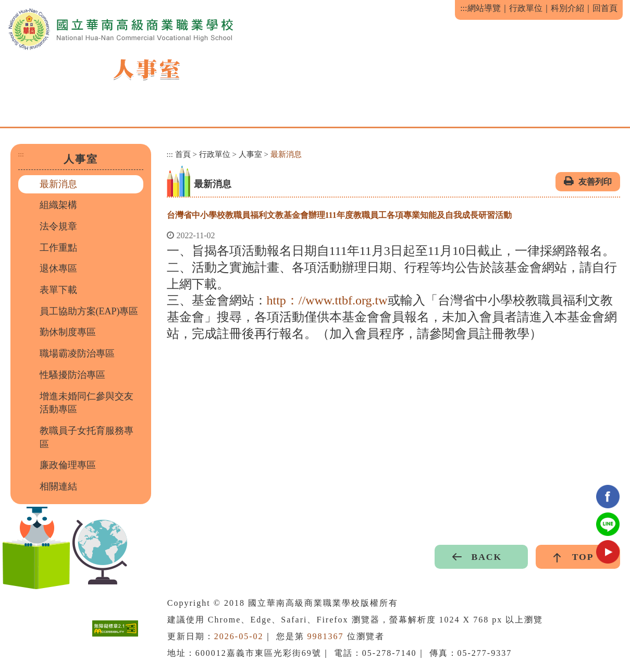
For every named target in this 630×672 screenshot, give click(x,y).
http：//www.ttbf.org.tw (327, 300)
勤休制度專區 (68, 332)
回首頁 (605, 8)
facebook (608, 497)
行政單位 (526, 8)
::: (464, 8)
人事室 (250, 154)
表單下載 (58, 290)
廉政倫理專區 (68, 465)
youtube (608, 552)
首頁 (183, 154)
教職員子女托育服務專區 (87, 437)
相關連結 (58, 486)
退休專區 (58, 268)
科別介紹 (567, 8)
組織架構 (58, 205)
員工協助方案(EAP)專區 (89, 311)
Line (608, 524)
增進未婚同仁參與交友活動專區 (87, 403)
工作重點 (58, 248)
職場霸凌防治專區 (77, 353)
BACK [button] (486, 557)
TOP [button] (583, 557)
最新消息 (58, 184)
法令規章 (58, 226)
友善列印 (595, 182)
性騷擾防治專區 (72, 375)
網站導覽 (484, 8)
